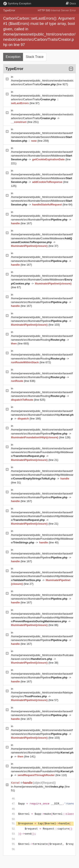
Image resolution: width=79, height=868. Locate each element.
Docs (71, 3)
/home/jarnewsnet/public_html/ (39, 787)
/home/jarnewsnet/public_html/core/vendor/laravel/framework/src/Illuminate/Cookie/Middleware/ (42, 238)
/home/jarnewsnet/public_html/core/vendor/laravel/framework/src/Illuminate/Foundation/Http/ (42, 415)
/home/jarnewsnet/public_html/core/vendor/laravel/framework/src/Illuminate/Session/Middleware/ (42, 137)
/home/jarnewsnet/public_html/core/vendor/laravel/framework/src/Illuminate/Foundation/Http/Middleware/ (42, 452)
